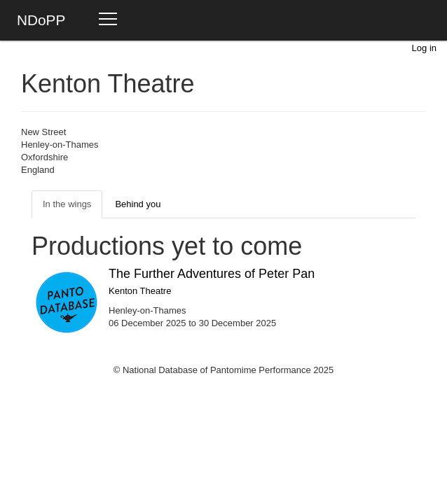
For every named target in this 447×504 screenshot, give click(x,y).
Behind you (138, 204)
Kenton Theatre (140, 291)
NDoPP (41, 20)
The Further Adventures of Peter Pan (212, 274)
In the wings (67, 204)
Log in (424, 48)
